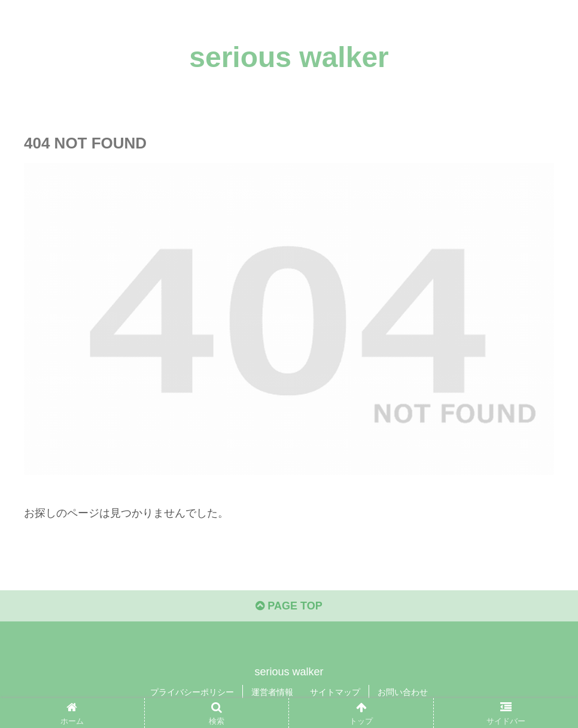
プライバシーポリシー (192, 692)
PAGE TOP (289, 606)
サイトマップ (335, 692)
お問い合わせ (403, 692)
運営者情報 (272, 692)
